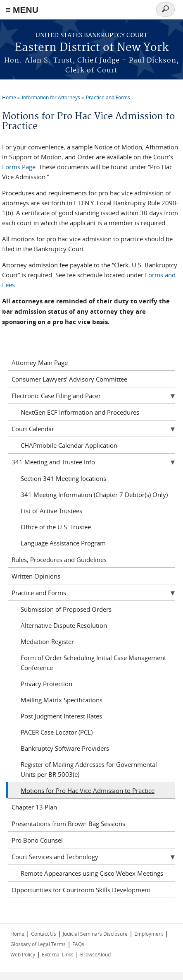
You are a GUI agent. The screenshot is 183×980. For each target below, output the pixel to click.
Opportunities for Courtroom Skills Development (81, 890)
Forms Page (19, 167)
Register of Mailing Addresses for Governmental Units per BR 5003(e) (89, 769)
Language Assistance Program (63, 543)
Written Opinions (36, 576)
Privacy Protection (46, 684)
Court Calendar (33, 429)
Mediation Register (47, 641)
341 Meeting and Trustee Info (53, 462)
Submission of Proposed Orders (66, 609)
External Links (58, 954)
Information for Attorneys (51, 97)
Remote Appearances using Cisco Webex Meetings (92, 873)
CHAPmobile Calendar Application (69, 445)
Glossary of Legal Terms (38, 944)
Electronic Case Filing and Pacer (56, 396)
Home (9, 97)
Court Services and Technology (55, 857)
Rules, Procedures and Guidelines (59, 560)
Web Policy (23, 954)
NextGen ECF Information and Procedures (80, 412)
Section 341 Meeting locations (63, 478)
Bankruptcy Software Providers (65, 748)
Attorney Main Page (40, 363)
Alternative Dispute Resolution (64, 625)
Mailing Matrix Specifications (62, 700)
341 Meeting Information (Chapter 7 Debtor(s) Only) (94, 495)
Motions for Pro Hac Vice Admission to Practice (88, 790)
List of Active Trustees (51, 511)
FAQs (78, 944)
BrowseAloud (95, 954)
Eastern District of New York (92, 48)
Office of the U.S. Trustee (56, 527)
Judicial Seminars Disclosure (95, 934)
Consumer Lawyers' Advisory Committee (69, 379)
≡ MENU (22, 10)
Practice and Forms (108, 97)
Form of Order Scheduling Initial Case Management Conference (93, 663)
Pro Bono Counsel (37, 840)
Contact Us (44, 934)
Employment (149, 934)
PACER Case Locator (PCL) (57, 732)
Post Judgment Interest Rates (61, 716)
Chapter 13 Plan (34, 807)
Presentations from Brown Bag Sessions (68, 824)
